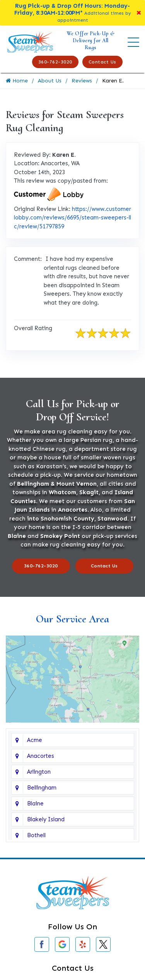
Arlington (39, 772)
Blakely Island (46, 819)
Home (17, 81)
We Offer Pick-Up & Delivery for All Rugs (91, 40)
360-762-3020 (55, 62)
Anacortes (41, 756)
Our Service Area (72, 619)
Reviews (82, 81)
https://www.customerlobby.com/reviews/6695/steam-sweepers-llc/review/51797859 (72, 218)
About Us (50, 81)
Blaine (35, 804)
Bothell (36, 835)
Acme (35, 740)
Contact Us (102, 62)
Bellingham (42, 788)
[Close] (139, 13)
